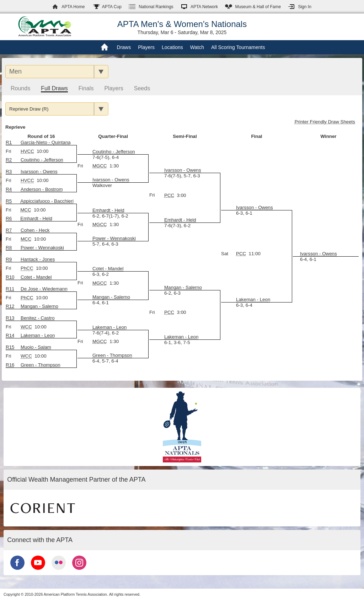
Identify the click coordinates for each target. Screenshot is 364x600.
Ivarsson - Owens (111, 180)
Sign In (304, 7)
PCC (169, 195)
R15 (10, 347)
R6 (9, 218)
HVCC (27, 151)
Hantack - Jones (38, 259)
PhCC (27, 268)
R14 (10, 335)
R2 (9, 160)
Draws (124, 47)
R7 (9, 230)
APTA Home (73, 7)
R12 (10, 306)
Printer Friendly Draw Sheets (325, 122)
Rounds (20, 88)
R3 (9, 172)
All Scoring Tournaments (238, 47)
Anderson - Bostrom (42, 189)
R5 (9, 201)
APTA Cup (112, 7)
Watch (197, 47)
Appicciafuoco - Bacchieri (47, 201)
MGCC (100, 166)
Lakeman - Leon (253, 299)
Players (146, 47)
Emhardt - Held (180, 220)
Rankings (156, 7)
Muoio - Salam (36, 347)
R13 (10, 318)
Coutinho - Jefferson (42, 160)
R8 (9, 248)
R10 (10, 277)
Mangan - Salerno (111, 297)
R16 (10, 365)
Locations (172, 47)
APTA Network (204, 7)
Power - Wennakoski (114, 238)
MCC (26, 210)
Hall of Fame (258, 7)
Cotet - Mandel (36, 277)
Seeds (142, 88)
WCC (26, 327)
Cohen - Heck (35, 230)
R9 (9, 259)
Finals (86, 88)
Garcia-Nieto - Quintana (46, 142)
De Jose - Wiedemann (44, 289)
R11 (10, 289)
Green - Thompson (112, 355)
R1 (9, 142)
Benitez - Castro (38, 318)
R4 (9, 189)
